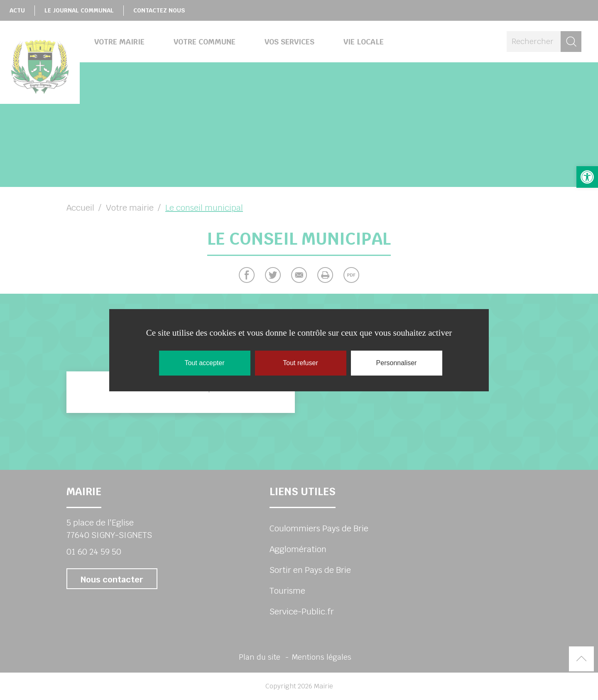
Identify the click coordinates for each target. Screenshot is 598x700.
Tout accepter (204, 363)
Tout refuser (300, 363)
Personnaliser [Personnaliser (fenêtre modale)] (397, 363)
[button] (587, 177)
